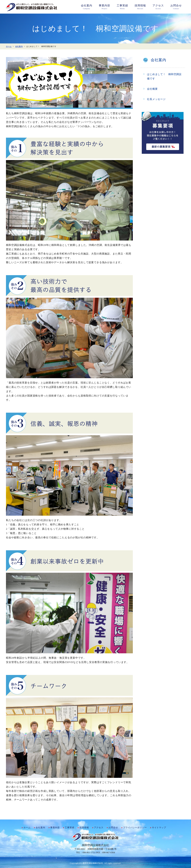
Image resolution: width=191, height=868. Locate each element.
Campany (87, 7)
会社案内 (40, 828)
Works (122, 7)
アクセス (99, 828)
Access (158, 7)
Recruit (140, 7)
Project (104, 7)
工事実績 (69, 828)
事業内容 (55, 828)
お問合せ (113, 828)
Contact (176, 7)
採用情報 (84, 828)
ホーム (27, 828)
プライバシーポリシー (135, 828)
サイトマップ (159, 828)
